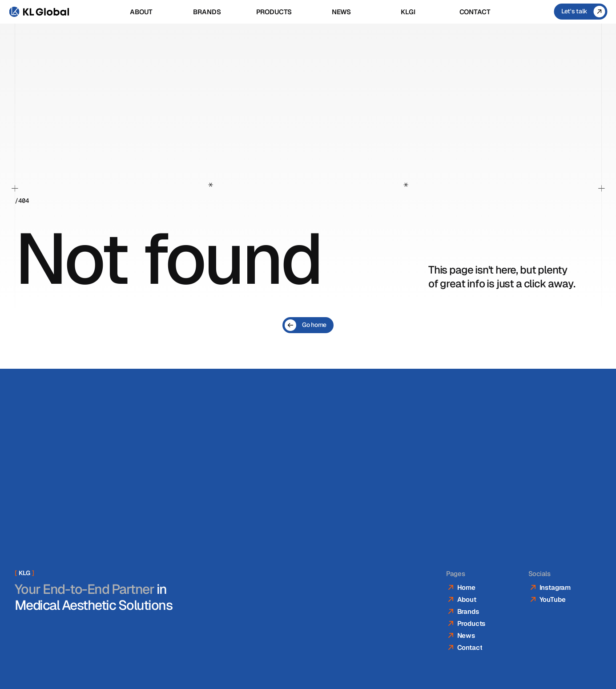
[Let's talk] (581, 12)
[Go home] (308, 325)
